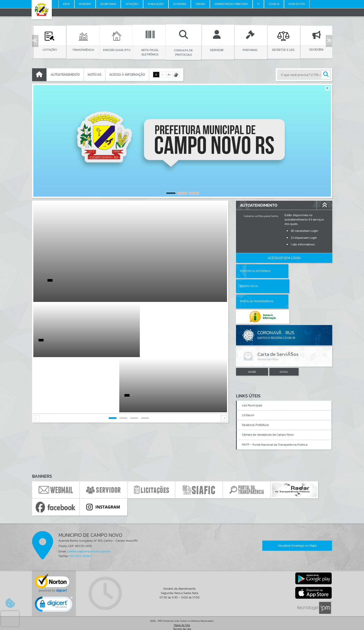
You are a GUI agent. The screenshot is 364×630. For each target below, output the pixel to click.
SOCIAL (284, 341)
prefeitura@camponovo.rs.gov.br (89, 543)
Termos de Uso (182, 621)
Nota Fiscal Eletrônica (255, 271)
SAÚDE (252, 341)
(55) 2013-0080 (80, 548)
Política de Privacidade (182, 625)
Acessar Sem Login (284, 258)
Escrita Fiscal (297, 271)
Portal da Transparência (257, 286)
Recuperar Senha (269, 216)
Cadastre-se (251, 216)
